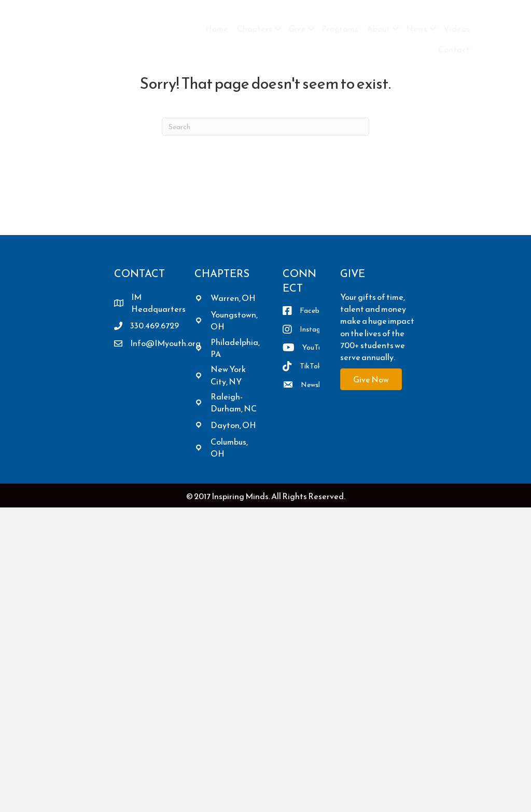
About (379, 29)
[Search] (265, 127)
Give (297, 29)
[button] (278, 29)
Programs (340, 29)
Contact (454, 49)
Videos (457, 29)
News (417, 29)
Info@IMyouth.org (165, 343)
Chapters (255, 29)
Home (217, 29)
